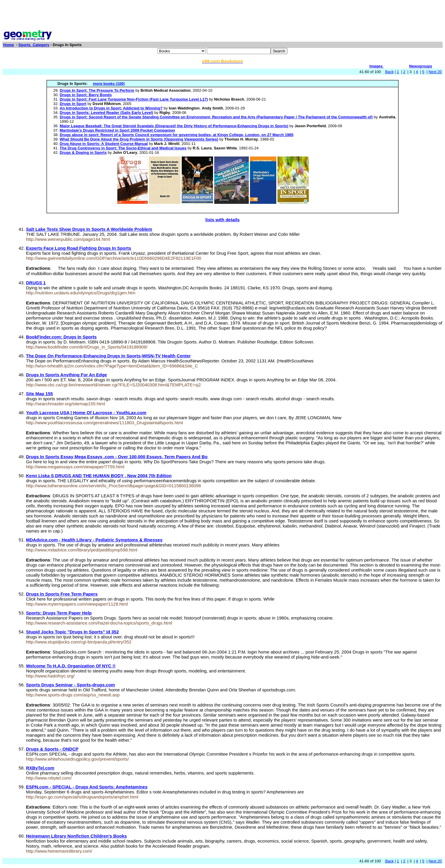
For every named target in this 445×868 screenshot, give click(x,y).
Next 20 (435, 72)
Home (9, 45)
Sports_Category (34, 45)
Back (389, 72)
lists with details (222, 220)
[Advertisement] (222, 16)
